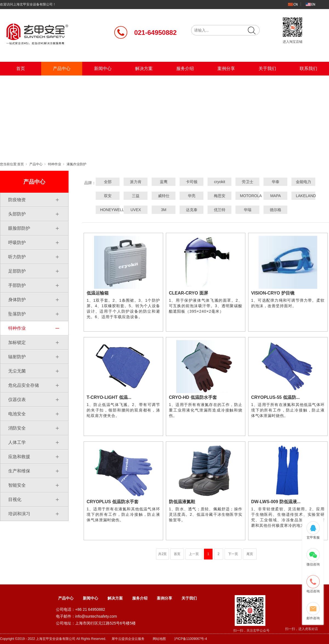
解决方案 (144, 68)
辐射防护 (17, 357)
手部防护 (17, 285)
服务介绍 (185, 68)
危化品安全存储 (24, 385)
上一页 (194, 554)
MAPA (276, 196)
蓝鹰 (164, 182)
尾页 (250, 554)
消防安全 (17, 428)
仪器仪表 (17, 400)
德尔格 (276, 210)
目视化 (15, 499)
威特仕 (164, 196)
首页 (21, 68)
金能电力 (304, 182)
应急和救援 (19, 457)
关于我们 (267, 68)
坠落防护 (17, 314)
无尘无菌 (17, 371)
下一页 (233, 554)
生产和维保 (19, 471)
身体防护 (17, 300)
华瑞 (248, 210)
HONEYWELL (108, 210)
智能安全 (17, 485)
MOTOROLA (248, 196)
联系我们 (308, 68)
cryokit (220, 182)
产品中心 (62, 68)
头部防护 (17, 214)
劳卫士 (248, 182)
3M (164, 210)
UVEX (136, 210)
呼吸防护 (17, 243)
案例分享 (226, 68)
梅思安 (220, 196)
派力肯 (136, 182)
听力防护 (17, 257)
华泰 (276, 182)
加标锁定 (17, 342)
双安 (108, 196)
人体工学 (17, 442)
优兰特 (220, 210)
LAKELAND (304, 196)
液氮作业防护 (76, 164)
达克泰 (192, 210)
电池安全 (17, 414)
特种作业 (55, 164)
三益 (136, 196)
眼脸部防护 (19, 228)
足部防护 (17, 271)
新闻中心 (103, 68)
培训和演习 (19, 514)
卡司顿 (192, 182)
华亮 (192, 196)
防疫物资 (17, 200)
